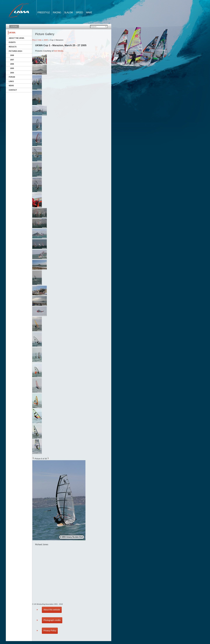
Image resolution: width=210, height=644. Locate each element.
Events (12, 42)
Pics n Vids (37, 40)
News (11, 86)
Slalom (68, 12)
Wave (89, 12)
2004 (12, 73)
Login (14, 27)
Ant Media (59, 51)
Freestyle (44, 12)
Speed (79, 12)
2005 (12, 68)
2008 (12, 55)
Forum (12, 77)
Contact (13, 90)
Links (11, 81)
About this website (52, 610)
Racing (57, 12)
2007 (12, 60)
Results (13, 47)
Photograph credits (52, 620)
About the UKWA (16, 38)
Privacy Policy (50, 631)
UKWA (12, 33)
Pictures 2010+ (16, 51)
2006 (12, 64)
